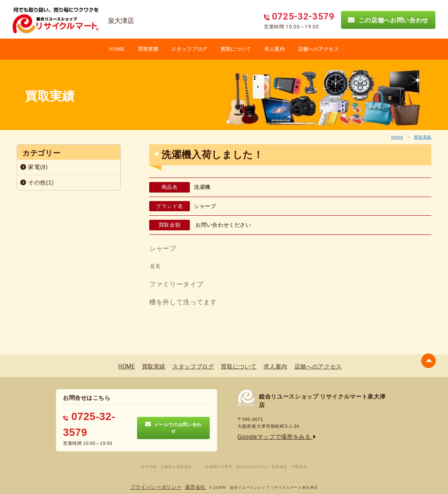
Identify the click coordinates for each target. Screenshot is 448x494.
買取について (236, 49)
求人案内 (275, 49)
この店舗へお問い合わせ (388, 20)
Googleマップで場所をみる (269, 435)
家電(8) (34, 167)
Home (397, 137)
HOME (117, 49)
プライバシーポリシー (159, 474)
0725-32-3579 (91, 416)
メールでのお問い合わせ (173, 419)
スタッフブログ (189, 49)
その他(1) (37, 182)
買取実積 (148, 49)
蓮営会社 (191, 474)
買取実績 (423, 137)
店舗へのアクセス (319, 49)
